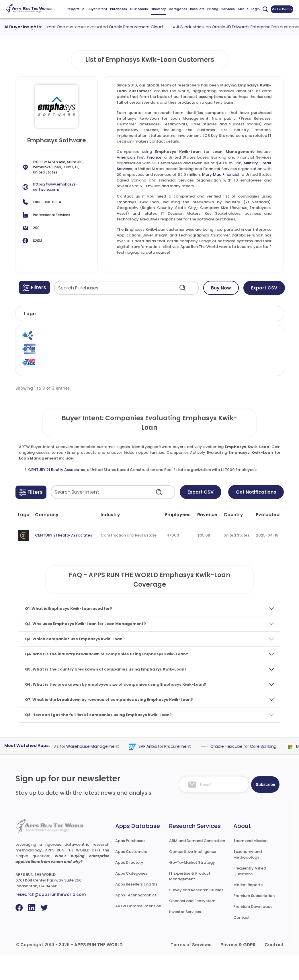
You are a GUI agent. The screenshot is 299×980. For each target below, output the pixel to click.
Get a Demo (282, 9)
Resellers (197, 9)
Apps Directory (129, 888)
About (243, 9)
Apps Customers (131, 877)
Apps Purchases (130, 866)
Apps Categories (131, 899)
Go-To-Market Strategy (192, 888)
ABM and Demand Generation (197, 866)
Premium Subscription (254, 921)
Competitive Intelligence (193, 877)
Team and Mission (250, 866)
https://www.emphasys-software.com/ (55, 187)
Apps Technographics (136, 921)
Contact (242, 943)
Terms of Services (191, 970)
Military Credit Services (54, 383)
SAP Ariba (152, 772)
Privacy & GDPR (238, 970)
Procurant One (54, 27)
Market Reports (248, 910)
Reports (75, 9)
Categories (178, 9)
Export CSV (264, 288)
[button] (34, 287)
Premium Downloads (253, 932)
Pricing (213, 9)
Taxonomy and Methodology (248, 880)
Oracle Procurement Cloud (140, 27)
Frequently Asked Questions (250, 897)
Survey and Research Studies (196, 915)
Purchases (119, 9)
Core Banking (267, 772)
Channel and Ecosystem (192, 926)
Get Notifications (256, 517)
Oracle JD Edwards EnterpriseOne (249, 27)
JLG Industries (194, 27)
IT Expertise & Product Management (190, 902)
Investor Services (185, 937)
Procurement (182, 772)
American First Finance (139, 157)
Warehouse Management (97, 772)
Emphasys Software (197, 338)
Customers (139, 9)
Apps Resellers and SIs (136, 910)
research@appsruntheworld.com (51, 920)
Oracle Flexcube (230, 772)
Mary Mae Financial (221, 174)
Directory (158, 9)
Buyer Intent (97, 9)
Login (255, 9)
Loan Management (265, 338)
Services (228, 9)
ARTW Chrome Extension (138, 931)
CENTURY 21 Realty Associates (57, 495)
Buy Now (221, 288)
